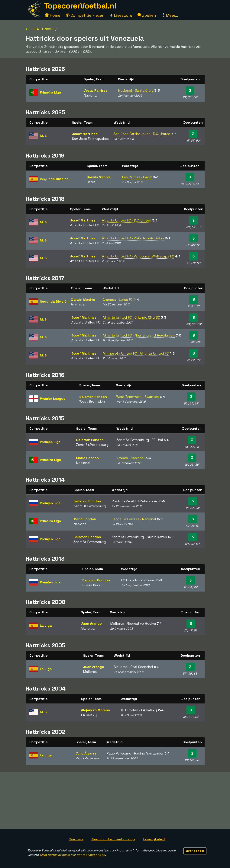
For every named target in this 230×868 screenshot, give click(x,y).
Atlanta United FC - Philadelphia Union (133, 238)
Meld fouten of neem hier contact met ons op (73, 855)
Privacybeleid (154, 839)
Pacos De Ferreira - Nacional (134, 519)
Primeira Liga (51, 92)
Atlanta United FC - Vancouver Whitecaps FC (138, 256)
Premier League (53, 399)
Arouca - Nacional (130, 458)
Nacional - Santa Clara (136, 90)
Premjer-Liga (50, 442)
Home (53, 15)
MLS (43, 136)
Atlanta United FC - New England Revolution (139, 335)
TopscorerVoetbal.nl (80, 6)
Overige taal (195, 851)
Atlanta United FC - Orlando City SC (131, 317)
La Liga (46, 625)
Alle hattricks (40, 29)
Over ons (76, 839)
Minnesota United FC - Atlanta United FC (136, 353)
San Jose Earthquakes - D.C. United (142, 134)
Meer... (170, 15)
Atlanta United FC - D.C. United (127, 220)
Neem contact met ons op (113, 839)
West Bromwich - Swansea (138, 397)
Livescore (121, 15)
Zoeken (147, 15)
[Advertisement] (115, 800)
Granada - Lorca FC (118, 300)
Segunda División (54, 179)
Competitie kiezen (85, 15)
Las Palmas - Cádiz (137, 177)
